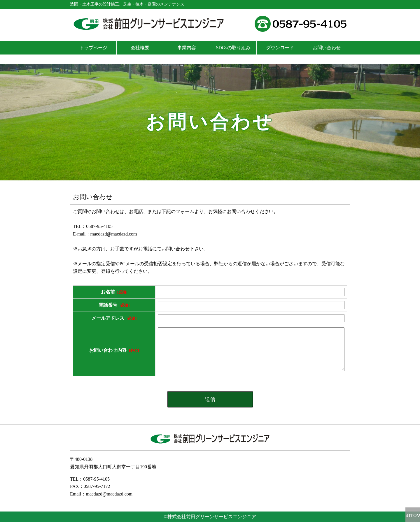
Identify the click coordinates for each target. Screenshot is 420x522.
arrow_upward (413, 515)
